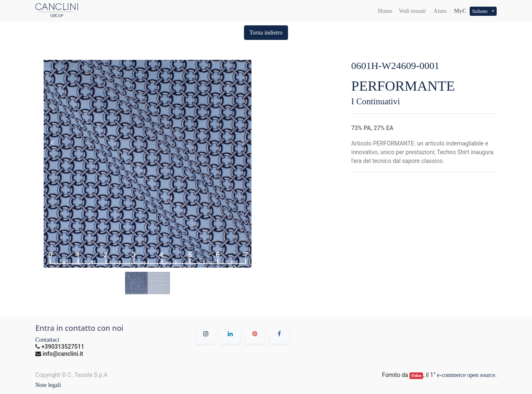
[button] (266, 33)
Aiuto (440, 11)
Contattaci (47, 340)
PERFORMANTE (403, 86)
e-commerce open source (466, 375)
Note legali (48, 385)
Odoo (417, 376)
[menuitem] (385, 11)
